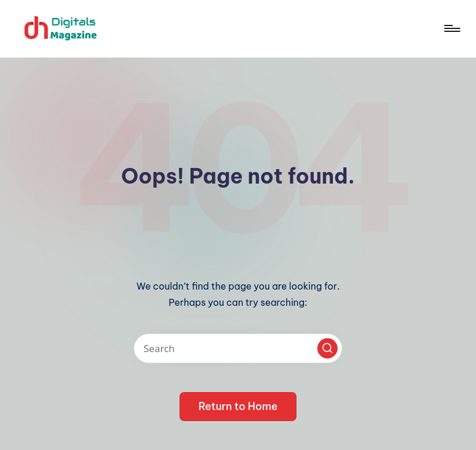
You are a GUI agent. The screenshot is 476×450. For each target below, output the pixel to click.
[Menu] (451, 28)
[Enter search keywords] (238, 348)
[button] (327, 348)
